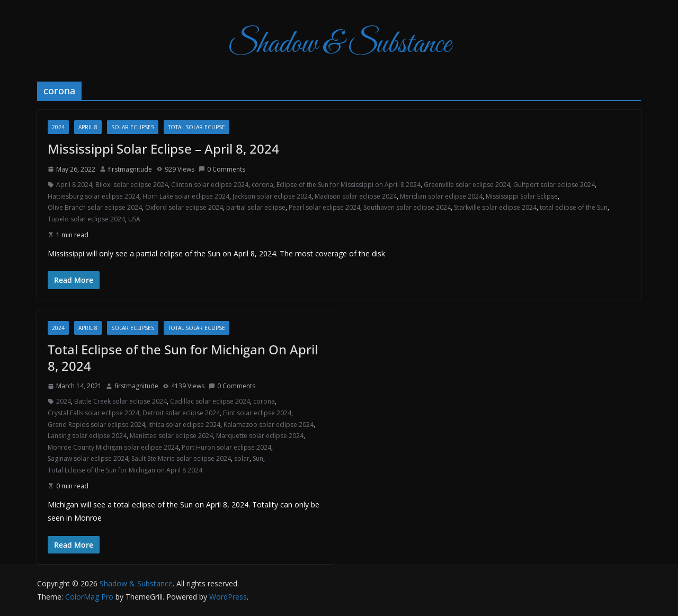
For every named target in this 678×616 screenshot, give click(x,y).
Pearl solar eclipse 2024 (324, 207)
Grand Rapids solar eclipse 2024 (96, 425)
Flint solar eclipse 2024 (257, 413)
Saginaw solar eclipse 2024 (88, 458)
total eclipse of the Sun (574, 207)
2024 (58, 127)
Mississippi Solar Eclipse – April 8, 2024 (163, 149)
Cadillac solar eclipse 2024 (210, 401)
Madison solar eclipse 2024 (356, 196)
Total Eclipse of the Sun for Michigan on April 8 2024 (125, 470)
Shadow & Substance (339, 45)
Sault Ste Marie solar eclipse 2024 (181, 458)
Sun (258, 458)
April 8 (88, 127)
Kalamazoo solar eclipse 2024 (269, 425)
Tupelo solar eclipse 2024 (86, 219)
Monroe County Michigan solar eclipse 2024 (113, 447)
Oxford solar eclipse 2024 (184, 207)
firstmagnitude (130, 169)
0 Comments (222, 169)
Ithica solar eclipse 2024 (184, 425)
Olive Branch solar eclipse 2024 (95, 207)
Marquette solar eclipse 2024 (260, 436)
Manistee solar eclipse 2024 (171, 436)
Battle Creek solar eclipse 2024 (121, 401)
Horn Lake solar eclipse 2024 (186, 196)
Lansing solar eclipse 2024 (87, 436)
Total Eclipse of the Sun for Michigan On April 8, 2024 (183, 358)
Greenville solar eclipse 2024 (467, 185)
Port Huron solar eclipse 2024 (226, 447)
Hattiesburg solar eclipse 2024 (93, 196)
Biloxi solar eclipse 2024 (132, 185)
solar (242, 458)
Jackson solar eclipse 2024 (272, 196)
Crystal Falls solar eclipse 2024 (93, 413)
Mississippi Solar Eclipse (522, 196)
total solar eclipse (197, 127)
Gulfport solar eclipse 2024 (554, 185)
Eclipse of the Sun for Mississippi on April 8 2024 (349, 185)
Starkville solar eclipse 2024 (495, 207)
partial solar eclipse (256, 207)
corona (262, 185)
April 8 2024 (74, 185)
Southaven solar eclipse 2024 (407, 207)
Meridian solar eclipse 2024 (441, 196)
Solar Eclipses (133, 127)
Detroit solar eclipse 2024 (181, 413)
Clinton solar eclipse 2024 (210, 185)
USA (134, 219)
